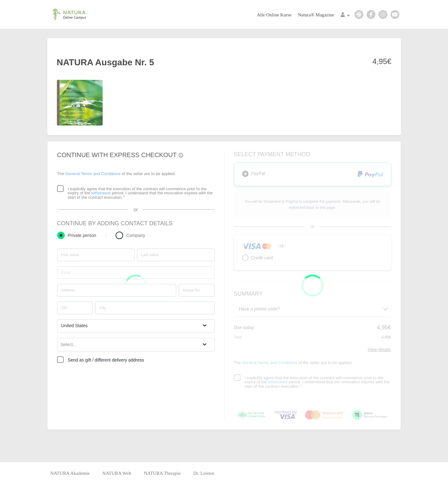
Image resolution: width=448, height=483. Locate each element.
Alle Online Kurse (274, 15)
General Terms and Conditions (93, 174)
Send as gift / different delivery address (106, 360)
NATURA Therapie (162, 473)
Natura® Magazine (316, 15)
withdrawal (101, 193)
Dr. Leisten (204, 473)
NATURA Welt (117, 473)
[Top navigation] (345, 16)
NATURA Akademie (70, 473)
